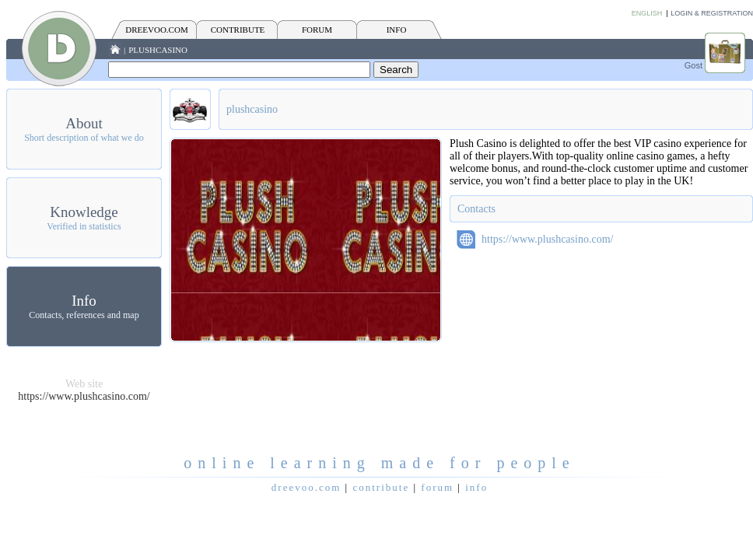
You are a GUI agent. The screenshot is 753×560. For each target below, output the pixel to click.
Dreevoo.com (156, 30)
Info (84, 301)
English (647, 13)
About (84, 123)
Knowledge (84, 212)
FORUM (317, 30)
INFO (397, 30)
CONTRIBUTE (238, 30)
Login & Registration (712, 13)
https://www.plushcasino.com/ (84, 396)
